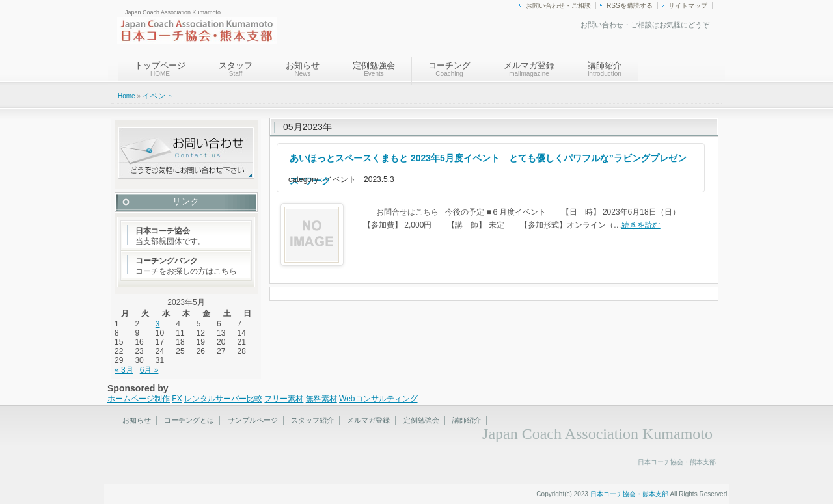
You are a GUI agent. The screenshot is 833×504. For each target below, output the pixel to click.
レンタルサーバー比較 (223, 399)
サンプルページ (253, 420)
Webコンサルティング (378, 399)
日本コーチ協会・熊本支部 (629, 494)
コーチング (449, 69)
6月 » (149, 370)
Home (127, 96)
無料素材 (321, 399)
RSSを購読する (630, 6)
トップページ (160, 69)
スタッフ (236, 69)
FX (177, 399)
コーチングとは (189, 420)
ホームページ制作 (139, 399)
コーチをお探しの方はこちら (186, 266)
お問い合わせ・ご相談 (558, 6)
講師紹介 (605, 69)
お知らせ (303, 69)
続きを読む (641, 225)
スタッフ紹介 (312, 420)
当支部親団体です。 (171, 236)
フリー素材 (284, 399)
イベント (158, 96)
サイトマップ (688, 6)
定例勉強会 (374, 69)
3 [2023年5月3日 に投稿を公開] (158, 324)
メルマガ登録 (529, 69)
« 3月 (124, 370)
